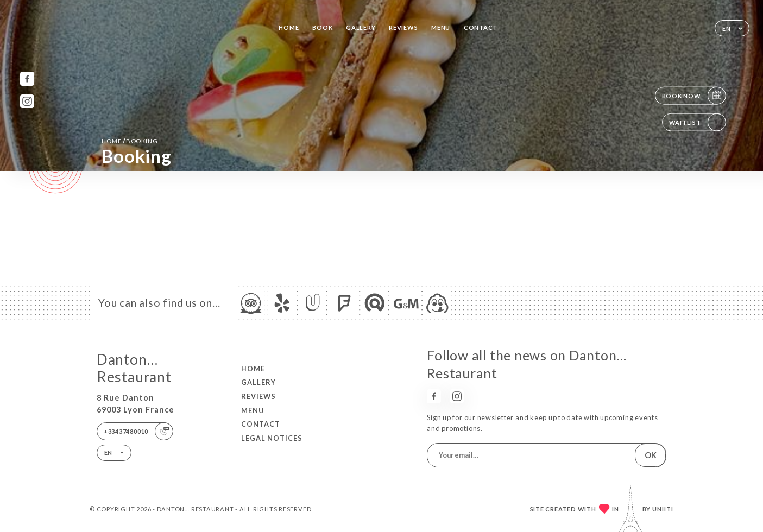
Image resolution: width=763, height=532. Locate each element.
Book (322, 27)
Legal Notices (272, 438)
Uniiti (663, 509)
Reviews (403, 27)
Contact (481, 27)
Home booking (130, 141)
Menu (441, 27)
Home (289, 27)
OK (651, 455)
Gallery (361, 27)
